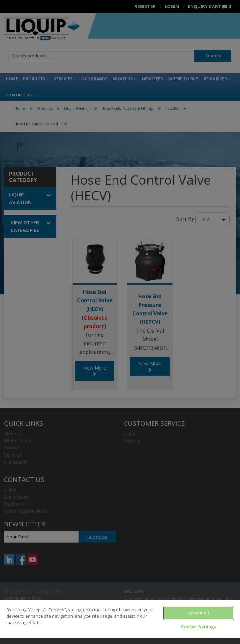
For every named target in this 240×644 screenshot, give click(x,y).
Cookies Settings (199, 627)
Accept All (199, 613)
